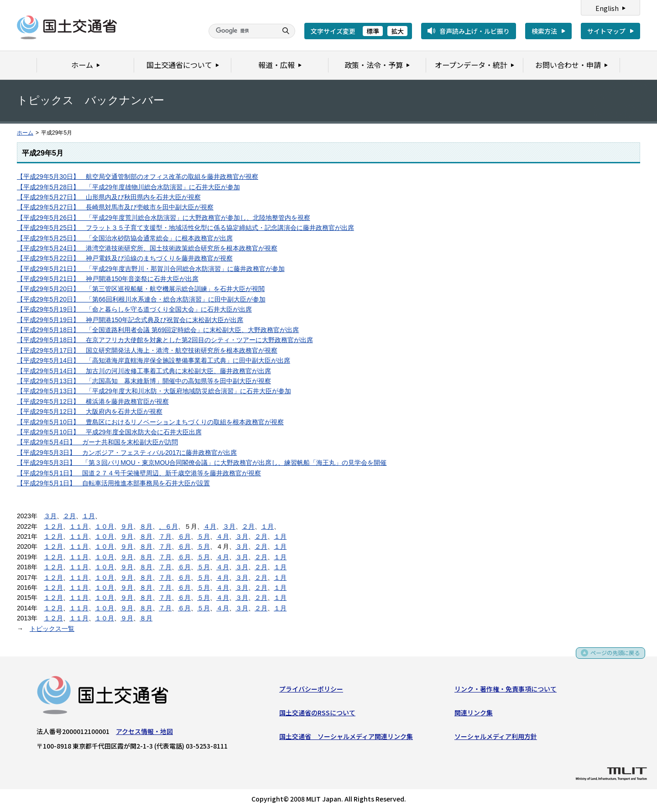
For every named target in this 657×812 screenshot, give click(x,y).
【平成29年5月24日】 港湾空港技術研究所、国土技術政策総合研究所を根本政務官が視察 (147, 248)
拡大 (397, 31)
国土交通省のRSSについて (317, 714)
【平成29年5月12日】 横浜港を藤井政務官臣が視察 (93, 401)
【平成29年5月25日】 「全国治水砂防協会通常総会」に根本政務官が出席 (125, 238)
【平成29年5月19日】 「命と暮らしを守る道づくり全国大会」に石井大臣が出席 (134, 309)
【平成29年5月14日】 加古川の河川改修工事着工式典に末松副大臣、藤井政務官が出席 (144, 371)
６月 (172, 526)
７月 (165, 536)
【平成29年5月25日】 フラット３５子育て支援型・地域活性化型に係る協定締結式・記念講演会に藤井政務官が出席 (185, 228)
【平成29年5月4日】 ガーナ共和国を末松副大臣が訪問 (97, 442)
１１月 (79, 526)
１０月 (104, 526)
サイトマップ (606, 31)
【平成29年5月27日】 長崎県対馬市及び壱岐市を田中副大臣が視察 (115, 207)
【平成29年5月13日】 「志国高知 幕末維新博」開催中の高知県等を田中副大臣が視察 (144, 381)
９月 (127, 526)
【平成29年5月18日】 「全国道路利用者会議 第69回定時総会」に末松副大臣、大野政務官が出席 (158, 330)
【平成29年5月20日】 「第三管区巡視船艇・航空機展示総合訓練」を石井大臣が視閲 (141, 289)
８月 (146, 526)
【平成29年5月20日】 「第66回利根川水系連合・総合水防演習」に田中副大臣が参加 (141, 299)
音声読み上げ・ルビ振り (474, 31)
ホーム (25, 133)
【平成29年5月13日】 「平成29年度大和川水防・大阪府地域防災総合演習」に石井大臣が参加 (154, 391)
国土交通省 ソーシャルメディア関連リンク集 (346, 739)
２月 (69, 516)
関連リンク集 (474, 714)
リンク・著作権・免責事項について (506, 691)
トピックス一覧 (52, 629)
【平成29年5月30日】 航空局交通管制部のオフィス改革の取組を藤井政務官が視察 (138, 177)
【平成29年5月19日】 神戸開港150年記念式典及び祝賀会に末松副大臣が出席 (130, 320)
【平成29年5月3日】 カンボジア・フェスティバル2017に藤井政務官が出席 (127, 453)
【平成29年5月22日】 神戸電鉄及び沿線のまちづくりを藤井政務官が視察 (125, 258)
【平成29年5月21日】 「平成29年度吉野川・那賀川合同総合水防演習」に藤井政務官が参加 (151, 269)
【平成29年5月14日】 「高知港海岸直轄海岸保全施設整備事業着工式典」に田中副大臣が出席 (154, 360)
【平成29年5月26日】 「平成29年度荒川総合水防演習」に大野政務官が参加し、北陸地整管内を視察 (164, 218)
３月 (50, 516)
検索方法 (544, 31)
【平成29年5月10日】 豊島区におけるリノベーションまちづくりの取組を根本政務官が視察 (150, 422)
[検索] (242, 31)
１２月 (53, 526)
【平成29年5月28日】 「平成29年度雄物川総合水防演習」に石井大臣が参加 (128, 187)
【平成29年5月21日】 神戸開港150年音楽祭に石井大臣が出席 (108, 279)
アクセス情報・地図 (144, 733)
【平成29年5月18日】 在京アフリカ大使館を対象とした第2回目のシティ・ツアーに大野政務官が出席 (165, 340)
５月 (203, 536)
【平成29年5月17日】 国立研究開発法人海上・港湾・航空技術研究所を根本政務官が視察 (147, 350)
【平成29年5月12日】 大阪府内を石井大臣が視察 (90, 411)
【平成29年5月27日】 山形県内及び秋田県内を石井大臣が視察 (109, 197)
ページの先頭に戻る (612, 658)
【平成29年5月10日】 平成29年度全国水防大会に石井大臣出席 (109, 432)
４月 (210, 526)
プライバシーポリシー (311, 691)
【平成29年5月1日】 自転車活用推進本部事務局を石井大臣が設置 (113, 483)
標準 (373, 31)
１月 (89, 516)
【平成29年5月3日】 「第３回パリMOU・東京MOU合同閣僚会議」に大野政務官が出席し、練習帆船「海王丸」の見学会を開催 (202, 463)
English (607, 8)
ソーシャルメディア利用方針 (496, 739)
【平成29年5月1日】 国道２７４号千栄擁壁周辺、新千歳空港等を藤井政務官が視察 (139, 473)
